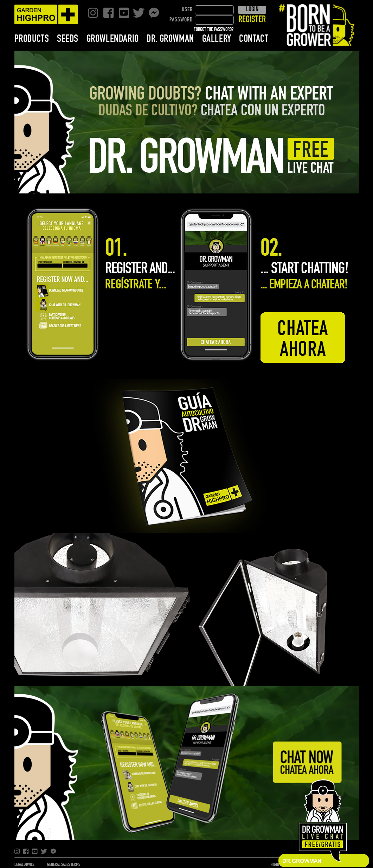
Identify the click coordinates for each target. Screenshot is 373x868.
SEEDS (68, 39)
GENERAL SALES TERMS (64, 865)
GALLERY (217, 39)
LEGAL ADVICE (24, 865)
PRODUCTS (32, 39)
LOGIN (252, 9)
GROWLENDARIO (113, 39)
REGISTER (252, 20)
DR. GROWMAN (170, 39)
